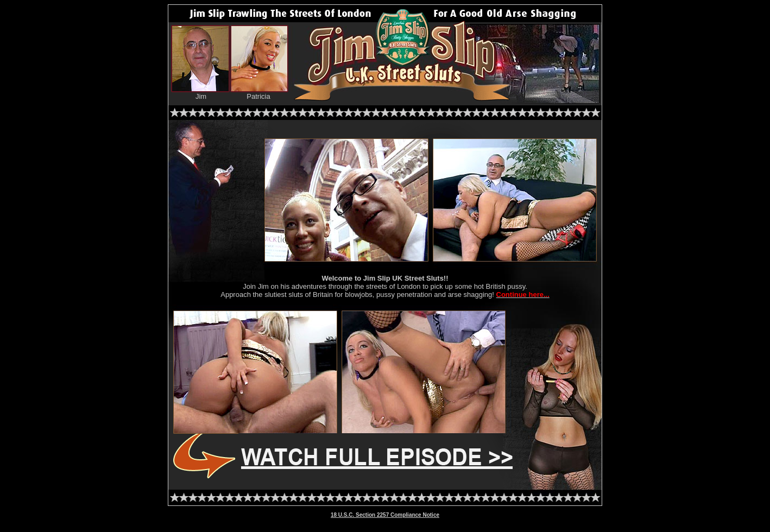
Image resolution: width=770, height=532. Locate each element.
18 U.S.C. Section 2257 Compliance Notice (385, 515)
